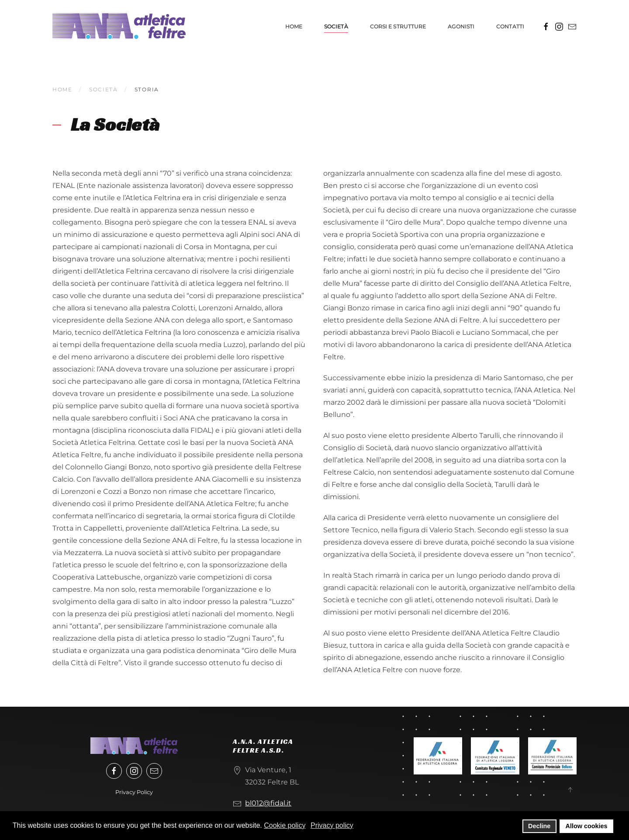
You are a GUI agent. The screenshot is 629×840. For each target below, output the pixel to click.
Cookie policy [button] (285, 825)
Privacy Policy (134, 792)
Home (294, 26)
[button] (570, 790)
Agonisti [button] (461, 26)
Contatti (510, 26)
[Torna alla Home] (119, 26)
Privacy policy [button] (332, 825)
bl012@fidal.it (268, 803)
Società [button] (336, 26)
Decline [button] (539, 826)
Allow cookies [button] (587, 826)
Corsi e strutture (398, 26)
